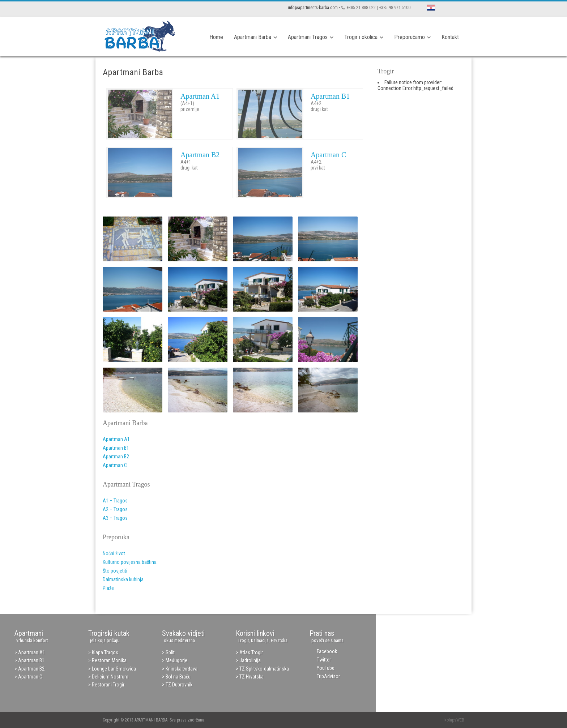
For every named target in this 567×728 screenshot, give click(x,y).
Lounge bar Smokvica (114, 669)
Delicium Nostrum (110, 677)
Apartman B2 (200, 155)
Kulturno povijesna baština (130, 562)
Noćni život (114, 553)
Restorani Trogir (108, 685)
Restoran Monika (109, 660)
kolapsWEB (454, 720)
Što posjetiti (115, 571)
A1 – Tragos (115, 501)
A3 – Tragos (115, 518)
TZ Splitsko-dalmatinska (264, 669)
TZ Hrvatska (251, 677)
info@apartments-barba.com (313, 8)
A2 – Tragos (115, 509)
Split (170, 652)
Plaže (108, 588)
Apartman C (328, 155)
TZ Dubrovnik (179, 685)
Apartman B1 (330, 96)
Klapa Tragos (105, 652)
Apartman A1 (200, 96)
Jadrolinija (250, 660)
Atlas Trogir (251, 652)
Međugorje (176, 660)
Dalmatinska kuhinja (123, 579)
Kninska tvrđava (182, 669)
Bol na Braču (178, 677)
